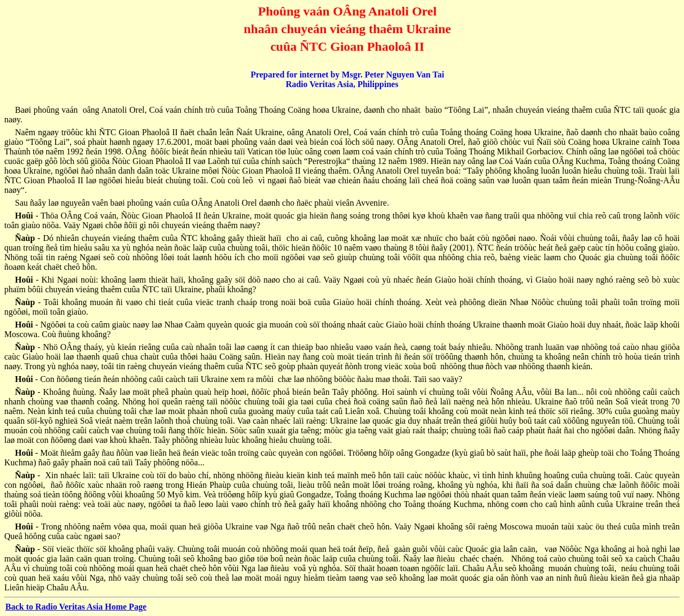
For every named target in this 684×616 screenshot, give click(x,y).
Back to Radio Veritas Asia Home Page (76, 607)
